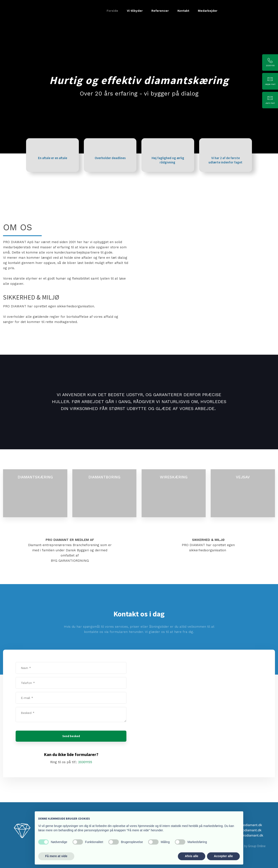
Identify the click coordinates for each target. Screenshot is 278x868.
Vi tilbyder (135, 11)
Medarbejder (208, 11)
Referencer (160, 11)
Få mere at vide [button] (56, 856)
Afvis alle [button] (191, 856)
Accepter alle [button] (223, 856)
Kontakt (183, 11)
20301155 (85, 762)
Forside (112, 11)
